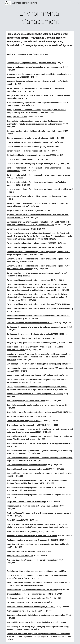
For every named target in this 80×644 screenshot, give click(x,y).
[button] (2, 3)
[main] (40, 18)
